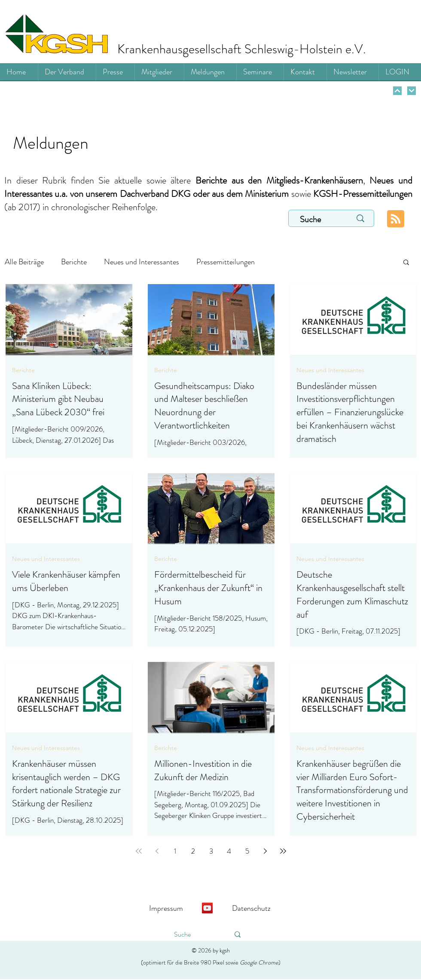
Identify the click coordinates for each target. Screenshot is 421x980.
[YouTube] (207, 908)
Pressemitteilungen (226, 262)
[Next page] (265, 851)
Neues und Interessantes (142, 262)
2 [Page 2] (193, 851)
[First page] (139, 851)
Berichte (74, 262)
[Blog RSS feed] (396, 219)
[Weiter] (397, 91)
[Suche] (317, 220)
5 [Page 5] (247, 851)
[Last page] (283, 851)
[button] (406, 263)
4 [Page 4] (229, 851)
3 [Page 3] (211, 851)
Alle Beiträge (24, 262)
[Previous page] (157, 851)
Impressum (166, 908)
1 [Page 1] (175, 851)
